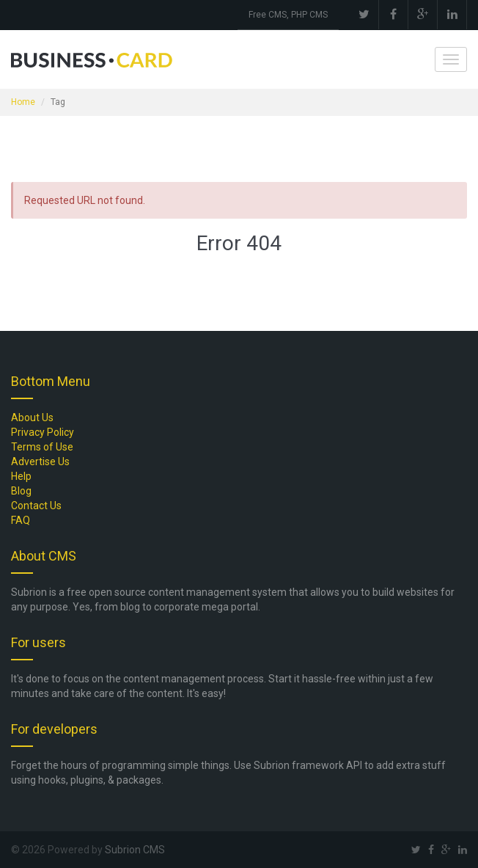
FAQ (21, 520)
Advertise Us (40, 462)
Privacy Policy (43, 432)
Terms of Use (42, 447)
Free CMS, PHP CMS (288, 15)
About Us (32, 417)
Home (23, 102)
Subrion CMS (135, 850)
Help (21, 476)
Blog (21, 491)
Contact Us (36, 506)
